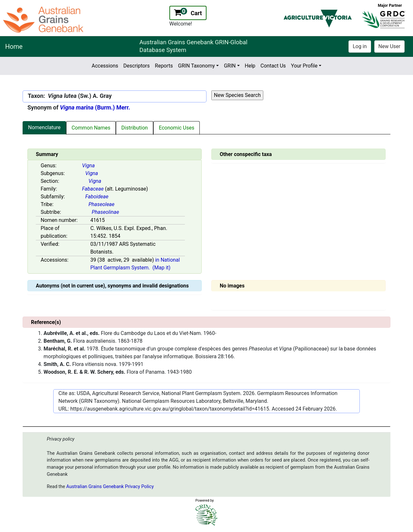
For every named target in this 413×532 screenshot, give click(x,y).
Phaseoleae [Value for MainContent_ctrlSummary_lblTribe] (101, 204)
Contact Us (273, 66)
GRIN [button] (230, 66)
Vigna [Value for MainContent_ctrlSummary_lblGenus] (88, 166)
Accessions (105, 66)
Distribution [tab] (135, 128)
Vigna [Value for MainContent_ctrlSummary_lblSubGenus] (91, 173)
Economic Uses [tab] (176, 128)
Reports (164, 66)
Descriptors (136, 66)
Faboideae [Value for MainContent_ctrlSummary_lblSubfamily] (97, 197)
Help (250, 66)
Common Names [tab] (91, 128)
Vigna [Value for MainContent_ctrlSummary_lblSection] (95, 181)
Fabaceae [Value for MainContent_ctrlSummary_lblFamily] (93, 189)
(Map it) (162, 268)
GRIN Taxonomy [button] (196, 66)
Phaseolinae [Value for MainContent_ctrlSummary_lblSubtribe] (105, 212)
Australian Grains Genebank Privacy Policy (110, 487)
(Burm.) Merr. (95, 107)
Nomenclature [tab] (44, 127)
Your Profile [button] (304, 66)
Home (14, 47)
